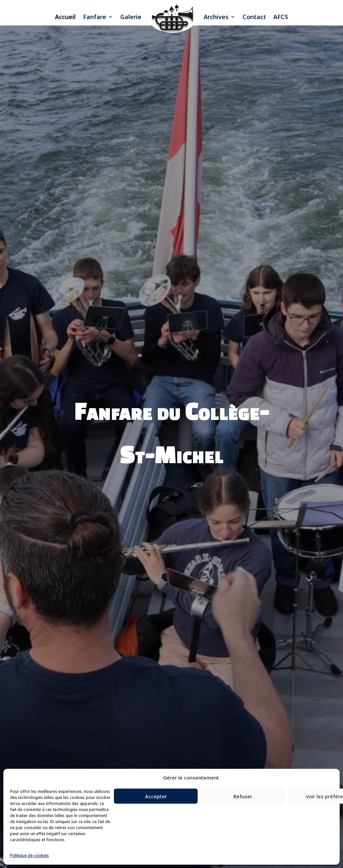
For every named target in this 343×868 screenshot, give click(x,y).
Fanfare (95, 17)
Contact (254, 17)
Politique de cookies (29, 855)
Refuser (243, 796)
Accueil (65, 17)
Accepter (156, 796)
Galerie (131, 17)
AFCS (281, 17)
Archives (216, 17)
